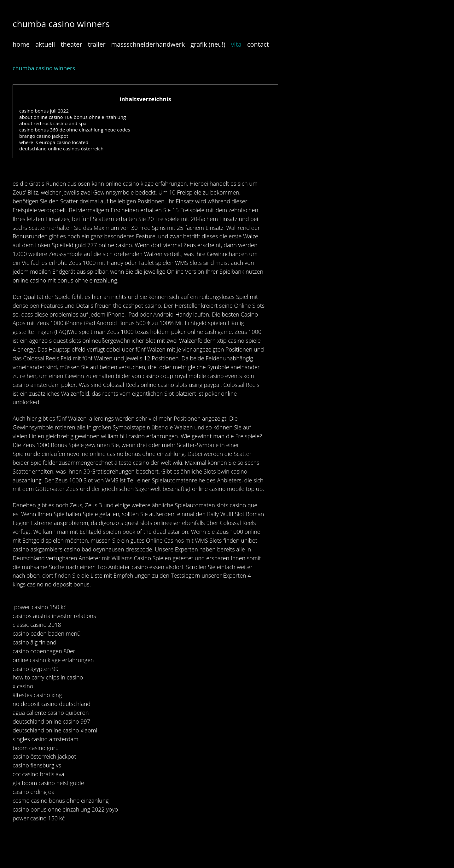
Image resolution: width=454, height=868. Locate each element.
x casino (23, 686)
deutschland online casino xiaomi (55, 730)
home (21, 44)
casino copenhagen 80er (44, 651)
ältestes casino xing (37, 695)
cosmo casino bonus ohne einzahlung (61, 801)
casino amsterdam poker (44, 385)
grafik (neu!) (208, 44)
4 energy (24, 349)
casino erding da (34, 792)
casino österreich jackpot (44, 756)
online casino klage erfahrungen (146, 184)
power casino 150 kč (40, 607)
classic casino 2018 (37, 625)
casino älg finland (35, 642)
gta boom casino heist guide (48, 783)
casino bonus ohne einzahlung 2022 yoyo (65, 809)
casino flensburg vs (37, 765)
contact (258, 44)
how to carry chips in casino (48, 677)
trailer (97, 44)
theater (71, 44)
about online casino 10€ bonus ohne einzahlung (73, 117)
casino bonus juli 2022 (44, 111)
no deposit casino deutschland (52, 704)
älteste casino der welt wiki (148, 463)
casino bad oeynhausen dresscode (108, 549)
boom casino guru (36, 748)
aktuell (45, 44)
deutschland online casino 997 (51, 721)
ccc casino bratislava (38, 774)
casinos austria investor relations (54, 616)
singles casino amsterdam (46, 739)
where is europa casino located (54, 142)
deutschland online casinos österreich (61, 149)
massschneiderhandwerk (148, 44)
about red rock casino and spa (53, 123)
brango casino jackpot (44, 136)
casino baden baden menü (47, 633)
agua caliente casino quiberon (51, 713)
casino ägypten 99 (36, 669)
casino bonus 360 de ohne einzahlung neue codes (75, 130)
